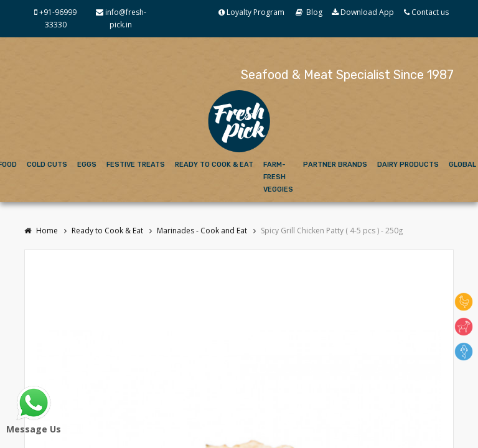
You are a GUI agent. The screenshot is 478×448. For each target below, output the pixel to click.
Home (41, 231)
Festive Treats (136, 165)
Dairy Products (408, 165)
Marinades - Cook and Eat (202, 231)
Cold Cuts (47, 165)
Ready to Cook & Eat (214, 165)
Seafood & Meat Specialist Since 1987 (347, 75)
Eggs (87, 165)
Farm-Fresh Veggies (278, 177)
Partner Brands (335, 165)
